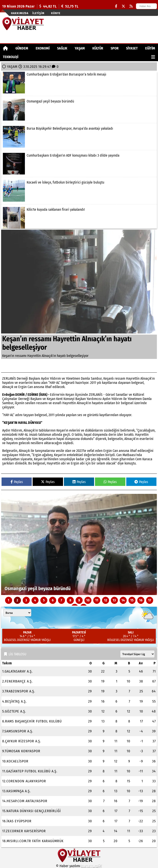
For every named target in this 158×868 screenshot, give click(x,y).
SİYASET (132, 48)
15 (132, 600)
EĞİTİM (150, 48)
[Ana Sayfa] (5, 48)
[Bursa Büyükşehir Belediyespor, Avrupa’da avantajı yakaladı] (79, 137)
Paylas (17, 482)
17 (150, 600)
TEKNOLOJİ (11, 57)
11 (97, 600)
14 (123, 600)
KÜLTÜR (98, 48)
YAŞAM (80, 48)
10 (88, 600)
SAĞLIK (62, 48)
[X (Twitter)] (123, 6)
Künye (56, 13)
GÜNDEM (22, 48)
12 (106, 600)
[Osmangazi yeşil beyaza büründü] (79, 110)
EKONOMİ (43, 48)
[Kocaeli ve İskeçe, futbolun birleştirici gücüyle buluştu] (79, 191)
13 (114, 600)
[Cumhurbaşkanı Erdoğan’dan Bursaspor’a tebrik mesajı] (79, 83)
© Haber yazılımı (79, 866)
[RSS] (131, 6)
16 (141, 600)
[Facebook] (116, 6)
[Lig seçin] (137, 654)
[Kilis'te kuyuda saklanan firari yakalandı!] (79, 218)
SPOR (115, 48)
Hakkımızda (20, 13)
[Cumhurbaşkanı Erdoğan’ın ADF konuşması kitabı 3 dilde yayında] (79, 164)
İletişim (38, 13)
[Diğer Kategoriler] (153, 57)
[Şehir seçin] (17, 613)
